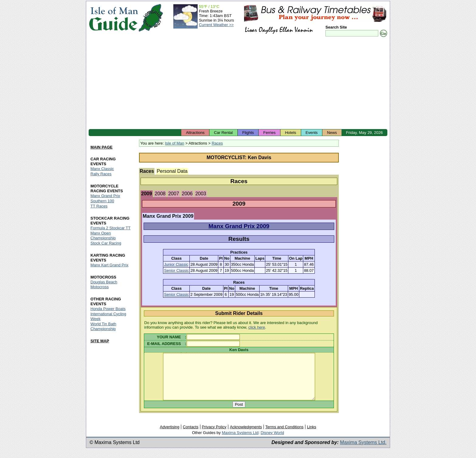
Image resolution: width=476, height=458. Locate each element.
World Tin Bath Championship (103, 326)
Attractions (195, 133)
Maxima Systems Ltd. (363, 451)
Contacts (190, 436)
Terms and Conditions (284, 436)
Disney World (272, 442)
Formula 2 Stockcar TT (110, 228)
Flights (248, 133)
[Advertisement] (238, 84)
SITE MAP (100, 341)
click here (257, 327)
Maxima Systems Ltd (240, 442)
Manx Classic (102, 169)
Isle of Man (175, 143)
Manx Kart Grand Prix (109, 265)
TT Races (99, 206)
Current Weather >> (216, 25)
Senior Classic (176, 270)
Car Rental (223, 133)
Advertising (169, 436)
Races (217, 143)
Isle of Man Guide (113, 18)
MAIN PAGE (102, 147)
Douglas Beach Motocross (104, 284)
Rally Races (101, 174)
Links (311, 436)
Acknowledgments (246, 436)
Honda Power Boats (108, 309)
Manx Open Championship (103, 236)
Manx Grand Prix (105, 196)
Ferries (269, 133)
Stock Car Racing (106, 243)
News (332, 133)
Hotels (291, 133)
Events (312, 133)
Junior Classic (176, 264)
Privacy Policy (214, 436)
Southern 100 (102, 201)
